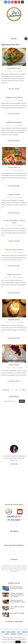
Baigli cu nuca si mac (14, 274)
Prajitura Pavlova (14, 365)
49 (20, 390)
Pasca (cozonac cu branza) (14, 250)
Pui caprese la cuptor (14, 68)
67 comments (20, 368)
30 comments (20, 323)
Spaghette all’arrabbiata (14, 122)
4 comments (20, 170)
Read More (24, 642)
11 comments (20, 71)
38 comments (20, 100)
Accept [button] (18, 642)
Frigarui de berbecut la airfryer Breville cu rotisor (18, 601)
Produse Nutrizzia (14, 167)
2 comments (20, 125)
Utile (19, 632)
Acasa (3, 632)
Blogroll (14, 634)
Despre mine (14, 464)
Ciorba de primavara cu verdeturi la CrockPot (17, 588)
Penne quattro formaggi (17, 613)
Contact (20, 634)
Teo (15, 71)
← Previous (5, 390)
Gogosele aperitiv (14, 320)
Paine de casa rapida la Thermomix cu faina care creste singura (17, 595)
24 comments (20, 226)
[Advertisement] (14, 31)
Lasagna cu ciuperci (14, 194)
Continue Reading (14, 89)
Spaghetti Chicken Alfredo (14, 97)
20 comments (20, 277)
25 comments (20, 253)
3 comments (20, 197)
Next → (24, 390)
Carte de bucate (11, 632)
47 (12, 390)
